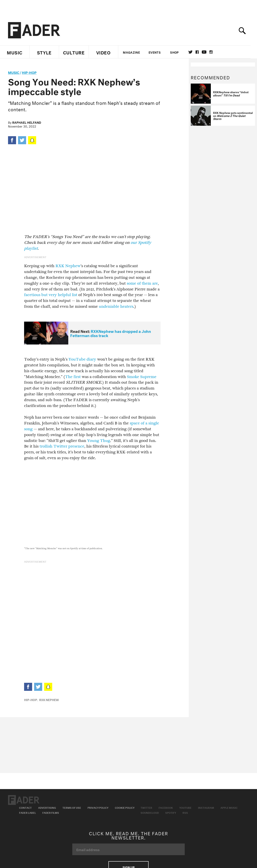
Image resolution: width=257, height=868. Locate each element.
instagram (214, 52)
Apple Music (229, 807)
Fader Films (51, 812)
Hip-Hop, (31, 699)
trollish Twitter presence (62, 446)
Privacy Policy (98, 807)
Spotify (171, 812)
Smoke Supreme (142, 377)
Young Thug (99, 441)
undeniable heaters (116, 306)
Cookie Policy (125, 807)
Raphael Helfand (27, 122)
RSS (185, 812)
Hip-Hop (29, 72)
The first (73, 377)
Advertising (47, 807)
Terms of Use (72, 807)
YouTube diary (82, 359)
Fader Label (28, 812)
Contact (25, 807)
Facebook (166, 807)
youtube (207, 52)
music (14, 72)
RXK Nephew (68, 266)
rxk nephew (49, 699)
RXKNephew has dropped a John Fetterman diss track (111, 333)
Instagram (206, 807)
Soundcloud (150, 812)
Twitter (194, 52)
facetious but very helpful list (51, 295)
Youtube (185, 807)
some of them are (142, 283)
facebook (200, 52)
